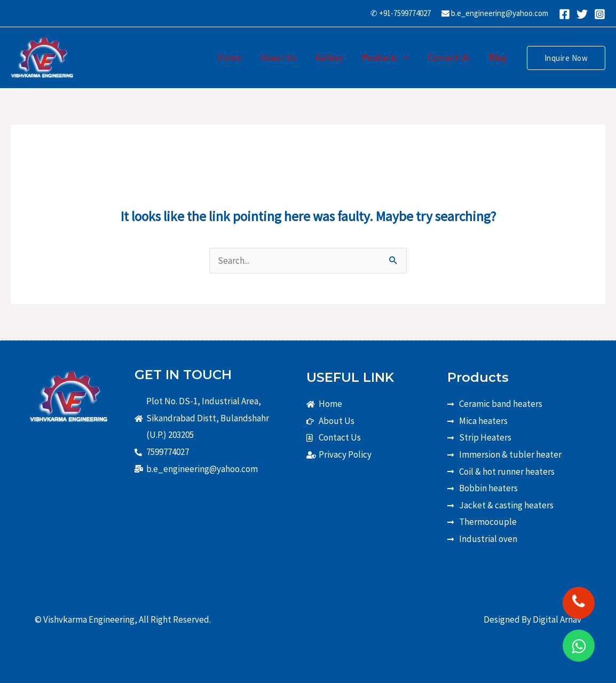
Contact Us (450, 58)
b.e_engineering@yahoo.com (495, 13)
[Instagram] (600, 14)
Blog (498, 58)
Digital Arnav (557, 619)
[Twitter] (582, 14)
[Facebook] (564, 14)
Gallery (333, 58)
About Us (283, 58)
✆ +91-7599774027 (401, 13)
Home (235, 58)
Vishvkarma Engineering (89, 619)
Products (382, 58)
